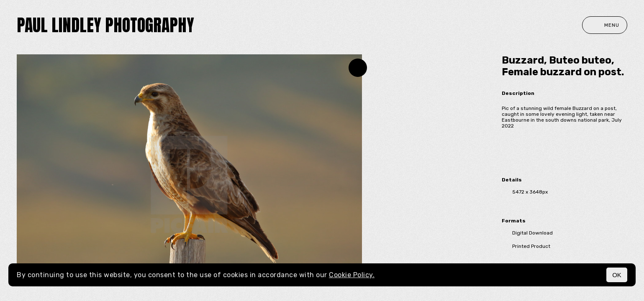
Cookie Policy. (352, 275)
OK (617, 275)
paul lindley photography (105, 25)
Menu (605, 25)
